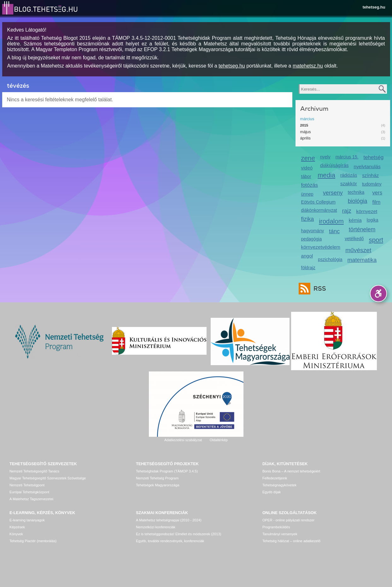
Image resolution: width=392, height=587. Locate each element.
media (326, 175)
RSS (318, 289)
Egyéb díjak (272, 492)
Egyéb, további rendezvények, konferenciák (170, 541)
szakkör (349, 184)
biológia (358, 201)
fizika (308, 219)
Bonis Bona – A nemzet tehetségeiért (291, 471)
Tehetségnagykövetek (279, 485)
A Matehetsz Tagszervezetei (31, 499)
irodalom (331, 221)
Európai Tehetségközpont (29, 492)
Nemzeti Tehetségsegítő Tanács (34, 471)
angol (307, 256)
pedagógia (312, 239)
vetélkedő (354, 239)
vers (377, 193)
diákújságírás (334, 165)
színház (370, 175)
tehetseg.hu (374, 7)
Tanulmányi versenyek (280, 534)
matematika (362, 260)
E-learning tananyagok (27, 520)
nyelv (325, 157)
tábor (306, 176)
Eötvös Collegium (319, 202)
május (306, 132)
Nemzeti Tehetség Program (157, 478)
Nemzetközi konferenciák (156, 527)
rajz (347, 211)
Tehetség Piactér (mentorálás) (33, 541)
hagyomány (313, 231)
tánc (334, 231)
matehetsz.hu (308, 66)
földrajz (308, 268)
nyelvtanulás (367, 166)
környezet (367, 211)
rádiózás (349, 175)
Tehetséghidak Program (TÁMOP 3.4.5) (167, 471)
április (305, 138)
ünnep (307, 194)
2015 (304, 125)
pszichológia (330, 259)
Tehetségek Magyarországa (158, 485)
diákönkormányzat (319, 210)
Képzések (17, 527)
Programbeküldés (276, 527)
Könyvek (16, 534)
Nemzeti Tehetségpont (27, 485)
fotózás (310, 185)
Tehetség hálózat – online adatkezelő (291, 541)
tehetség (374, 157)
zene (308, 158)
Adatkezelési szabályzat (183, 440)
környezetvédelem (321, 247)
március (307, 119)
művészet (358, 250)
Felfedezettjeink (275, 478)
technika (356, 192)
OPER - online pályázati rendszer (288, 520)
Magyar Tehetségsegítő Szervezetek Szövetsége (48, 478)
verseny (333, 193)
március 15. (347, 157)
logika (373, 220)
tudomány (372, 184)
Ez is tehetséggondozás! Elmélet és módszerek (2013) (179, 534)
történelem (362, 229)
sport (376, 240)
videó (307, 168)
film (377, 202)
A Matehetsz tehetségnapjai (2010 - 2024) (169, 520)
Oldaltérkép (219, 440)
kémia (355, 220)
